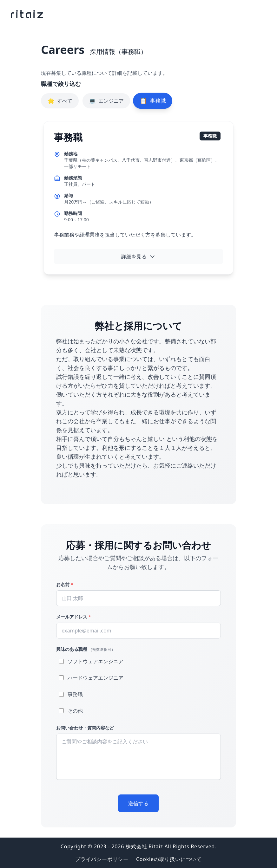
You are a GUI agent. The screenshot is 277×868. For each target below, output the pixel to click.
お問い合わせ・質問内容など (85, 728)
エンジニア (106, 101)
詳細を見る (138, 256)
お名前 (65, 584)
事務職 (153, 101)
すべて (60, 101)
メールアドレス (73, 617)
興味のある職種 (86, 649)
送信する (138, 803)
